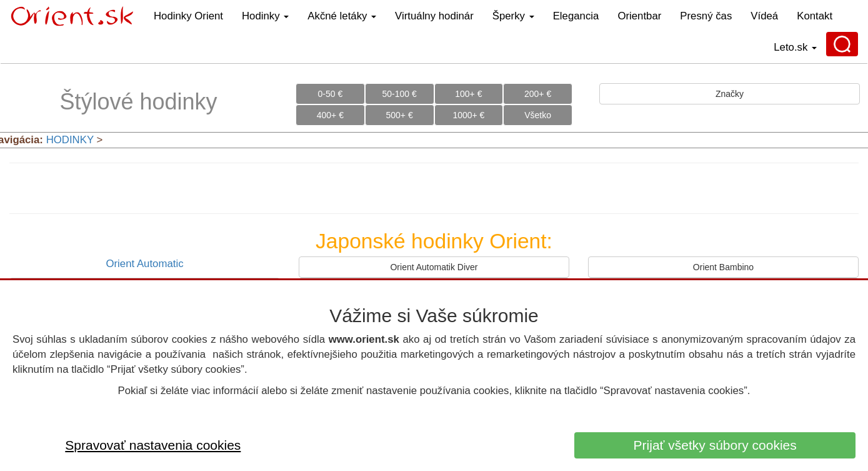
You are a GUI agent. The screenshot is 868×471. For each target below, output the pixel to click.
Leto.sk (795, 47)
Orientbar (639, 16)
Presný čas (706, 16)
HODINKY (70, 140)
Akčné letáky (342, 16)
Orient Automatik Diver (434, 267)
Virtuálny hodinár (434, 16)
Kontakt (815, 16)
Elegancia (576, 16)
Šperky (513, 16)
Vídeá (764, 16)
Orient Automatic (144, 264)
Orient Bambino (723, 267)
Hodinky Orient (188, 16)
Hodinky (265, 16)
